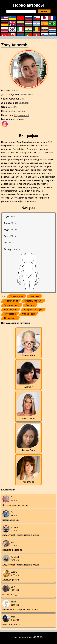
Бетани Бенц (28, 450)
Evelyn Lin (28, 387)
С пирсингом (29, 314)
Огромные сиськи (33, 301)
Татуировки (10, 314)
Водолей (24, 103)
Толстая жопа (11, 301)
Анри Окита (28, 482)
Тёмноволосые (12, 305)
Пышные (30, 305)
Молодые (34, 296)
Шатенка (21, 111)
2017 (23, 99)
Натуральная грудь (33, 310)
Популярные (10, 318)
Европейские (11, 310)
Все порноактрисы (23, 637)
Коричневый (21, 115)
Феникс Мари (28, 355)
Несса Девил (28, 419)
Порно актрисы (28, 5)
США (14, 107)
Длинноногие (16, 296)
